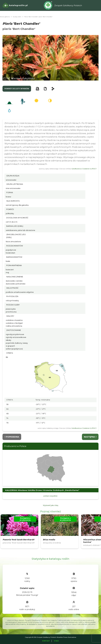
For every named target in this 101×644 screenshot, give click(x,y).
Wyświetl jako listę (51, 505)
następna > (90, 437)
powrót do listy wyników (17, 89)
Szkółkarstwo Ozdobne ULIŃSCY (84, 169)
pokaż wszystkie (50, 496)
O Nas (56, 641)
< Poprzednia (12, 437)
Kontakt (46, 641)
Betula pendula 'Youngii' (27, 595)
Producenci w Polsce (15, 446)
